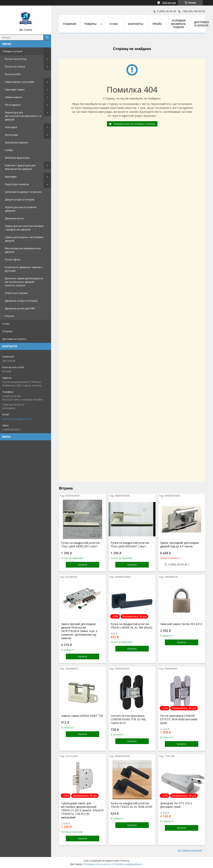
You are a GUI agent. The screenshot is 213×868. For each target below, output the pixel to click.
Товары (90, 24)
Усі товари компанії (190, 850)
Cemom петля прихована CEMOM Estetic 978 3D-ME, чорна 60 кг (129, 719)
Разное (10, 316)
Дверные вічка (14, 218)
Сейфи (9, 150)
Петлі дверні (13, 105)
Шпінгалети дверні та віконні (23, 192)
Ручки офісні (13, 259)
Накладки (11, 127)
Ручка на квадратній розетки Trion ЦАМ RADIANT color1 (130, 545)
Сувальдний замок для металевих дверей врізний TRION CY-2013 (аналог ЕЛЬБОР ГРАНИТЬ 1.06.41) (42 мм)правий (82, 810)
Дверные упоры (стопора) (21, 301)
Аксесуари (11, 135)
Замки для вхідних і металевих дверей (24, 239)
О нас (6, 324)
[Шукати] (47, 37)
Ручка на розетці (16, 59)
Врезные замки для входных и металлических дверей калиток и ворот (24, 282)
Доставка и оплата (14, 339)
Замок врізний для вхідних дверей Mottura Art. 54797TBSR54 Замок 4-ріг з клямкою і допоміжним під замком (79, 631)
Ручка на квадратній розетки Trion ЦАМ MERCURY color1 (80, 545)
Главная (70, 24)
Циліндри (11, 177)
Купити (83, 565)
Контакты (136, 24)
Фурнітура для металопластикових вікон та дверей (23, 116)
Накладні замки (15, 89)
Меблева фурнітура (17, 158)
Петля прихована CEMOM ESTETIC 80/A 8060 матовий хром (179, 719)
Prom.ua (125, 861)
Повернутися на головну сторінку (134, 124)
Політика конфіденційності (128, 864)
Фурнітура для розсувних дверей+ (21, 209)
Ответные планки (16, 293)
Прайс (157, 24)
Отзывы (7, 331)
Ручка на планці (15, 66)
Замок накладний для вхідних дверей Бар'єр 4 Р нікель (180, 545)
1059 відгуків (169, 3)
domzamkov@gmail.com (17, 419)
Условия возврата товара (179, 24)
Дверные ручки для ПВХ (20, 308)
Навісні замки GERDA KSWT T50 (82, 716)
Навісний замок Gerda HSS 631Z (181, 624)
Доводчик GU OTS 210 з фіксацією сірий (176, 805)
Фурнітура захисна (17, 184)
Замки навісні (13, 97)
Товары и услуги (12, 51)
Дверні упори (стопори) (20, 199)
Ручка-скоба (13, 74)
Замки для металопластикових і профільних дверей (24, 228)
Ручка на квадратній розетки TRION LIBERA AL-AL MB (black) (131, 626)
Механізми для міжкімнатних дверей (23, 250)
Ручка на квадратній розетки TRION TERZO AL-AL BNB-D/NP (132, 805)
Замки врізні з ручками (19, 82)
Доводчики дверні (17, 142)
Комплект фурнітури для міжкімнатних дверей (20, 167)
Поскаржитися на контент (98, 864)
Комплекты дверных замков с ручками (24, 269)
